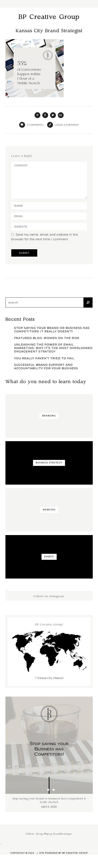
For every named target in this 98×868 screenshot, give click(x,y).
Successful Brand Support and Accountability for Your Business (46, 374)
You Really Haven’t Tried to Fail (44, 365)
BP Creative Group (49, 17)
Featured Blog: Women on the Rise (47, 345)
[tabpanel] (49, 761)
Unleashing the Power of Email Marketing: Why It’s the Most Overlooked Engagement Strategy (53, 355)
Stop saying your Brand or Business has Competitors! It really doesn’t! (52, 337)
